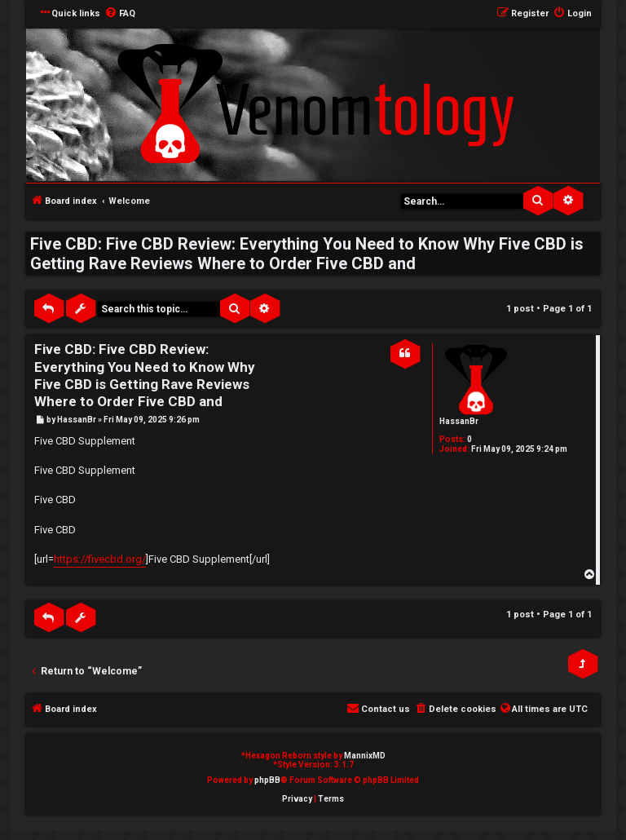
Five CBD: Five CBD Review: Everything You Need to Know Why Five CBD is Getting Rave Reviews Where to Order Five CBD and (307, 254)
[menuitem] (120, 14)
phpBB (267, 780)
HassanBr (459, 421)
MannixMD (365, 756)
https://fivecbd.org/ (100, 559)
